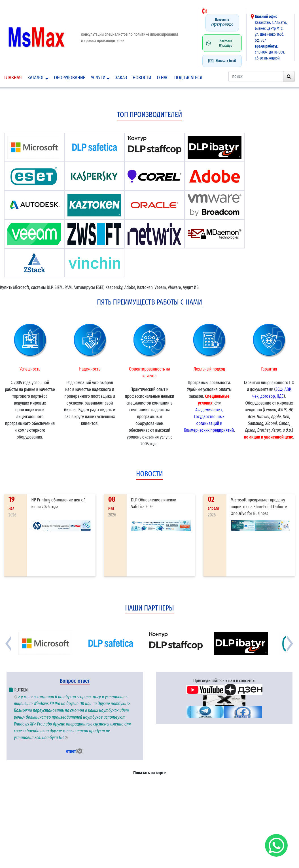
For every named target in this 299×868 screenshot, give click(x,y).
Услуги (100, 78)
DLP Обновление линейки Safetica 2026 (154, 503)
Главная (13, 78)
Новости (142, 78)
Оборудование (69, 78)
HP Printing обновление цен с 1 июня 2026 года (58, 503)
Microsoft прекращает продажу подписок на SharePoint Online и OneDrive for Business (259, 507)
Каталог (38, 78)
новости (149, 474)
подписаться (188, 78)
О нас (163, 78)
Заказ (121, 78)
